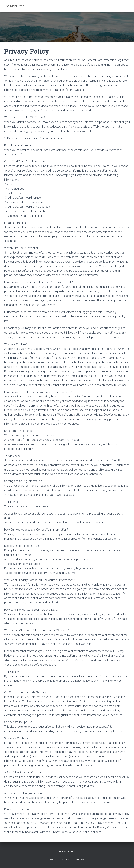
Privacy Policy (67, 852)
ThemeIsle (79, 860)
